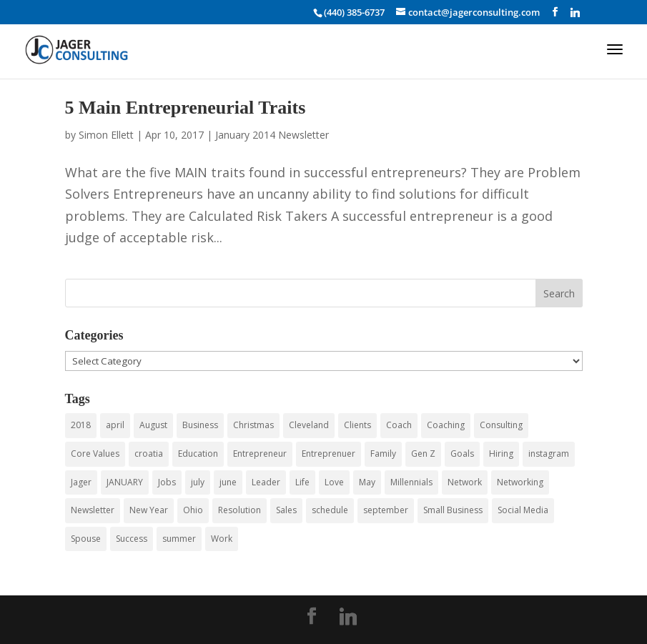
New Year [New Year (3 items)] (149, 510)
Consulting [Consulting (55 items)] (501, 425)
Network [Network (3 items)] (465, 482)
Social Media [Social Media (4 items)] (523, 510)
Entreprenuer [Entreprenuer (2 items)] (329, 454)
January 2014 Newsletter (272, 135)
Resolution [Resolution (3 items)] (239, 510)
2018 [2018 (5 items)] (81, 425)
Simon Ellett (106, 135)
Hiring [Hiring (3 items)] (501, 454)
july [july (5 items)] (198, 482)
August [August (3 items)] (153, 425)
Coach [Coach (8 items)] (399, 425)
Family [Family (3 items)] (383, 454)
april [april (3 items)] (115, 425)
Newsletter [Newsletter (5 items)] (93, 510)
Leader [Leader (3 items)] (266, 482)
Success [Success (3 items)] (132, 539)
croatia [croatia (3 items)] (149, 454)
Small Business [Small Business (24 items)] (453, 510)
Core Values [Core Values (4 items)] (95, 454)
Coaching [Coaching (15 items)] (446, 425)
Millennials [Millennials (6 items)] (411, 482)
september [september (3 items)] (386, 510)
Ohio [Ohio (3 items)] (193, 510)
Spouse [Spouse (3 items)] (86, 539)
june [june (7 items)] (228, 482)
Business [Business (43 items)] (200, 425)
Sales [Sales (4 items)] (286, 510)
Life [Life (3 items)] (302, 482)
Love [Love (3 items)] (334, 482)
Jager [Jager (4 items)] (81, 482)
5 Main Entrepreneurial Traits (186, 108)
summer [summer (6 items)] (179, 539)
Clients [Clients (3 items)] (357, 425)
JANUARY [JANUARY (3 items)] (125, 482)
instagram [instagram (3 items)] (549, 454)
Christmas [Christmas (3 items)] (253, 425)
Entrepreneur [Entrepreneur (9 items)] (260, 454)
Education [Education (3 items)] (198, 454)
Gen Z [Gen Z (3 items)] (423, 454)
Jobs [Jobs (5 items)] (167, 482)
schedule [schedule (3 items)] (330, 510)
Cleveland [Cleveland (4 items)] (309, 425)
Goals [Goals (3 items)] (462, 454)
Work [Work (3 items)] (222, 539)
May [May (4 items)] (367, 482)
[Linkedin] (575, 12)
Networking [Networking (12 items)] (520, 482)
